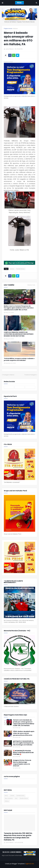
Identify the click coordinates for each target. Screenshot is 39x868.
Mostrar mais (31, 285)
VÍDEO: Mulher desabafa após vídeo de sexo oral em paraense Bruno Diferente (24, 733)
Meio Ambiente (9, 798)
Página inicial (8, 29)
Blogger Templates (18, 864)
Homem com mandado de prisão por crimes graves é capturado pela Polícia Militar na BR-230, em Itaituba (24, 723)
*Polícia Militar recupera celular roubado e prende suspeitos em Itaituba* (19, 359)
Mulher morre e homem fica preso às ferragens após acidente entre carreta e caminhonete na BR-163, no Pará (19, 308)
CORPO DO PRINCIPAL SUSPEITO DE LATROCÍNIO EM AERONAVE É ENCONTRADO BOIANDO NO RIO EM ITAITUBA (19, 334)
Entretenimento (20, 795)
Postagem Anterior (9, 375)
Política (7, 801)
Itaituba (15, 29)
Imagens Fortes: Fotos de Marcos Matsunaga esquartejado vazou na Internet (22, 763)
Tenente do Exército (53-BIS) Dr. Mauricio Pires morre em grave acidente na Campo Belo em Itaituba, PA (18, 837)
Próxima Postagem (30, 375)
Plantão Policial (20, 269)
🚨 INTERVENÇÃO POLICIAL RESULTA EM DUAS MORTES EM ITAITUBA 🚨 (23, 753)
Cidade (12, 795)
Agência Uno (30, 864)
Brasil (6, 795)
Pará (16, 798)
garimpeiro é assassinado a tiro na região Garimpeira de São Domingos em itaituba (23, 743)
